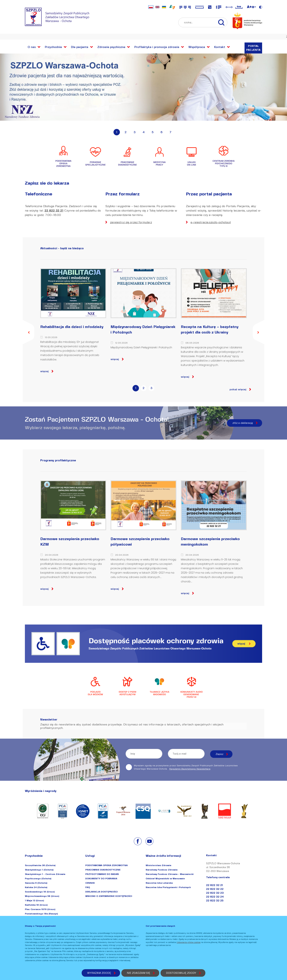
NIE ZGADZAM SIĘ (138, 973)
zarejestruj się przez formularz (131, 222)
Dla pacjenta (80, 47)
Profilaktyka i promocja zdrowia (157, 47)
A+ (249, 7)
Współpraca (197, 47)
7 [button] (170, 132)
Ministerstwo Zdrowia (158, 865)
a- (254, 7)
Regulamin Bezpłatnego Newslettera (190, 769)
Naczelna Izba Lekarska (159, 883)
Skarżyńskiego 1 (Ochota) (39, 870)
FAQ (88, 887)
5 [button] (152, 132)
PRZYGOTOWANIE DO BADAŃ (102, 874)
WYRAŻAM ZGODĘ (99, 973)
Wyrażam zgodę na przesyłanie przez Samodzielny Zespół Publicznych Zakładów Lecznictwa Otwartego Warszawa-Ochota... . (182, 767)
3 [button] (135, 132)
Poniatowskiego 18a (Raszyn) (41, 914)
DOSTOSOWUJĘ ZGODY (181, 973)
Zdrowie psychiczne (111, 47)
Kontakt (220, 47)
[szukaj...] (223, 22)
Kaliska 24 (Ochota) (36, 887)
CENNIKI (90, 883)
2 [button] (126, 132)
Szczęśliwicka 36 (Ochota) (40, 865)
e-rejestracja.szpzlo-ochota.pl (211, 222)
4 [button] (144, 132)
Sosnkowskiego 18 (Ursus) (40, 892)
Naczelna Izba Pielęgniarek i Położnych (168, 887)
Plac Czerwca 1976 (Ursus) (40, 909)
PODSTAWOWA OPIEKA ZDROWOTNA (106, 865)
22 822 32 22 (215, 889)
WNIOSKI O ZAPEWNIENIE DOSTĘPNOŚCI (109, 896)
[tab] (136, 389)
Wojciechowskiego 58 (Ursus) (42, 896)
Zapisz (219, 754)
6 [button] (162, 132)
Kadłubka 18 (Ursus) (36, 905)
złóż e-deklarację (243, 423)
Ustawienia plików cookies (189, 942)
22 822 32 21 (54, 211)
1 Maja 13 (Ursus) (34, 900)
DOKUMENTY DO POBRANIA (101, 878)
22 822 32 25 (215, 901)
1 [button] (117, 132)
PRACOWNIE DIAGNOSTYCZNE (103, 870)
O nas (32, 47)
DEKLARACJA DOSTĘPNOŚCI (101, 892)
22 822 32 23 (215, 893)
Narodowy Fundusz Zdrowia (162, 870)
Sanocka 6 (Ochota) (36, 883)
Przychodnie (53, 47)
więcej (44, 371)
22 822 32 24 (215, 897)
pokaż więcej (238, 389)
